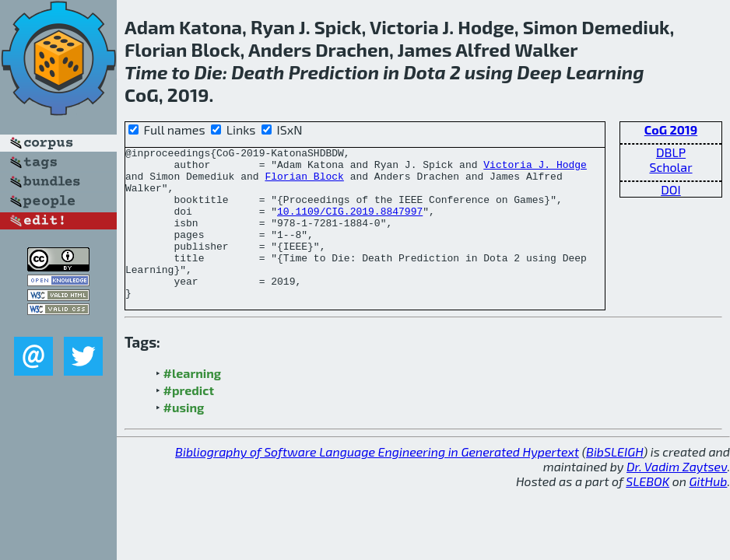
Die (208, 72)
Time (146, 72)
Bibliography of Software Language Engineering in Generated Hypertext (377, 482)
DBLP (671, 152)
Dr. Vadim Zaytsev (677, 497)
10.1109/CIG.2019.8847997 (350, 225)
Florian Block (304, 183)
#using (184, 437)
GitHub (709, 511)
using (489, 72)
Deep (539, 72)
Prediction (334, 72)
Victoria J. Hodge (535, 169)
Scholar (670, 167)
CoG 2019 (671, 129)
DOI (671, 189)
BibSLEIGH (614, 482)
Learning (605, 72)
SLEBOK (648, 511)
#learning (193, 403)
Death (258, 72)
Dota (424, 72)
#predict (189, 420)
